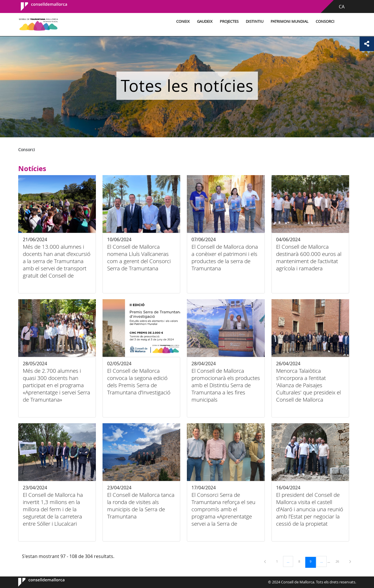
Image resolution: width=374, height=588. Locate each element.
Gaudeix (205, 21)
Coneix (183, 21)
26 (339, 561)
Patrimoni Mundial (290, 21)
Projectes (229, 21)
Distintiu (255, 21)
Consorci (325, 21)
